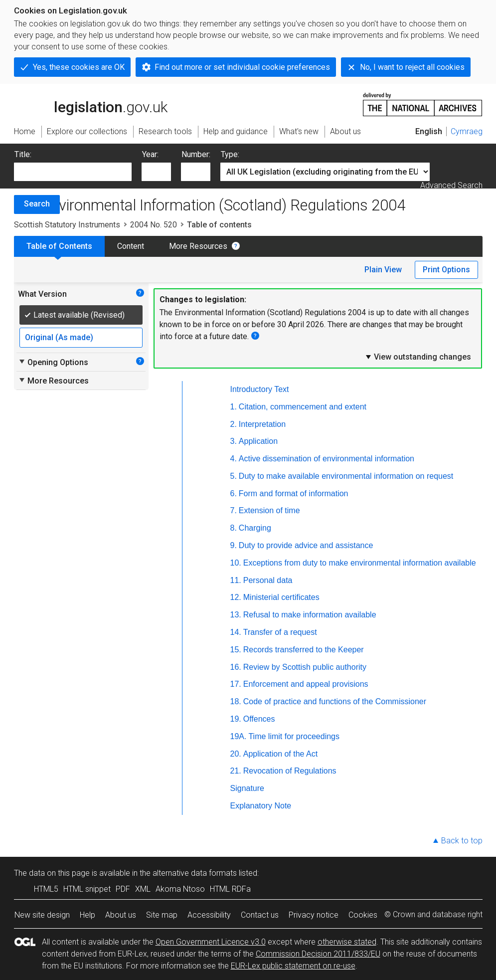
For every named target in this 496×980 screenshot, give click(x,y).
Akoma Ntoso (180, 889)
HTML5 (46, 889)
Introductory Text (260, 389)
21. (236, 771)
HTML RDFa (230, 889)
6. (234, 493)
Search (37, 204)
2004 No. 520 (154, 225)
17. (236, 684)
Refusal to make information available (310, 615)
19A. (239, 736)
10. (236, 563)
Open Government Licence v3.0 (211, 942)
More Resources (198, 246)
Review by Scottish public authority (305, 667)
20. (236, 754)
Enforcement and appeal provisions (306, 684)
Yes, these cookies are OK (79, 67)
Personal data (268, 580)
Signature (248, 788)
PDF (123, 889)
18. (236, 701)
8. (234, 528)
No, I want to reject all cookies (412, 67)
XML (143, 889)
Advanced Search (451, 185)
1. (234, 407)
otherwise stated (347, 942)
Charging (255, 528)
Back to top (462, 841)
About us (121, 915)
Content (131, 246)
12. (236, 597)
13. (236, 615)
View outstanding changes (418, 357)
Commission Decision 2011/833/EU (318, 954)
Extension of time (269, 510)
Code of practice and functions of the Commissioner (335, 701)
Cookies (363, 915)
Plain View (383, 270)
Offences (259, 719)
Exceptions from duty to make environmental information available (360, 563)
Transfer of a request (280, 632)
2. (234, 424)
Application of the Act (280, 754)
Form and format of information (294, 493)
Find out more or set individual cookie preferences (242, 67)
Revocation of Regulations (290, 771)
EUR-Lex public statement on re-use (293, 966)
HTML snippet (87, 889)
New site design (42, 915)
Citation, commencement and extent (303, 407)
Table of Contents (59, 246)
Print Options (446, 270)
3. (234, 441)
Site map (162, 915)
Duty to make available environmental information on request (346, 476)
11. (236, 580)
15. (236, 650)
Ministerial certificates (281, 597)
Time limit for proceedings (294, 736)
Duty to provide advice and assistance (306, 545)
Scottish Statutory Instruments (67, 225)
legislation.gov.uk (91, 104)
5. (234, 476)
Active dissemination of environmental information (327, 459)
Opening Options (53, 362)
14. (236, 632)
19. (236, 719)
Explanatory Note (261, 806)
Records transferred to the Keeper (304, 650)
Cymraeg (467, 131)
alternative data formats (195, 873)
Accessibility (209, 915)
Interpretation (262, 424)
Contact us (260, 915)
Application (258, 441)
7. (234, 510)
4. (234, 459)
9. (234, 545)
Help (87, 915)
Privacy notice (314, 915)
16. (236, 667)
